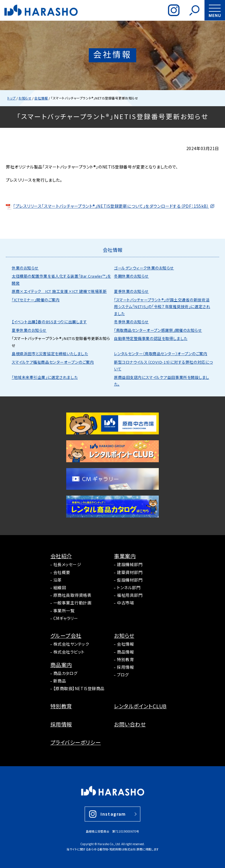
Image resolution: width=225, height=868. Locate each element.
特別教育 (125, 659)
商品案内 (61, 665)
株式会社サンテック (71, 644)
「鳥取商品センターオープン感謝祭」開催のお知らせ (158, 330)
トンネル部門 (129, 587)
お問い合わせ (130, 724)
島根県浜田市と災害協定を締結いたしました (50, 354)
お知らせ (124, 635)
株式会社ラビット (69, 652)
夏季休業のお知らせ (131, 291)
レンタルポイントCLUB (140, 706)
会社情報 (125, 644)
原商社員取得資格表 (73, 595)
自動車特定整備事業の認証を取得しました (151, 338)
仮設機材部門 (130, 580)
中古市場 (125, 603)
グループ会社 (66, 635)
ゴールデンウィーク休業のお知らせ (144, 268)
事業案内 (125, 556)
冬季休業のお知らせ (131, 322)
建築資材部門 (130, 572)
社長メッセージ (67, 564)
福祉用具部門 (130, 595)
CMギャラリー (66, 618)
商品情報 (125, 652)
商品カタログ (65, 673)
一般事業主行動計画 (73, 603)
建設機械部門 (130, 564)
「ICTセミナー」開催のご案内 (36, 300)
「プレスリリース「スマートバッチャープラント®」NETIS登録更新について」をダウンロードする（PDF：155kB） (107, 206)
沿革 (58, 580)
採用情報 (125, 667)
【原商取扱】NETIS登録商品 (79, 688)
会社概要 (62, 572)
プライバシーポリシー (76, 742)
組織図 (60, 587)
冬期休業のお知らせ (131, 276)
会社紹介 (61, 556)
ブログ (123, 675)
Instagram (113, 814)
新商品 (60, 681)
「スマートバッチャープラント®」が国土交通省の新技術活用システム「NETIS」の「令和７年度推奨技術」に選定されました (162, 307)
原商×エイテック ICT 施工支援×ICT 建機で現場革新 (59, 291)
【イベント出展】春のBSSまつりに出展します (49, 322)
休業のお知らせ (25, 268)
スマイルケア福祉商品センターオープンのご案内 (53, 362)
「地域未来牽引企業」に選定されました (45, 377)
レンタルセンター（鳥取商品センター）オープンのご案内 (161, 354)
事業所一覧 (64, 611)
